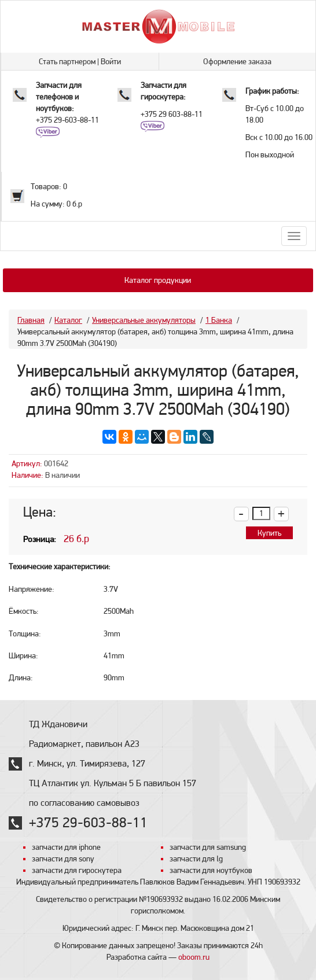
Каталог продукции (158, 280)
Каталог (68, 320)
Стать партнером (67, 61)
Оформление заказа (237, 61)
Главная (31, 320)
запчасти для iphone (66, 847)
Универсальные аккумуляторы (144, 320)
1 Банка (219, 320)
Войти (111, 61)
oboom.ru (194, 957)
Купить (269, 533)
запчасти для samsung (208, 847)
